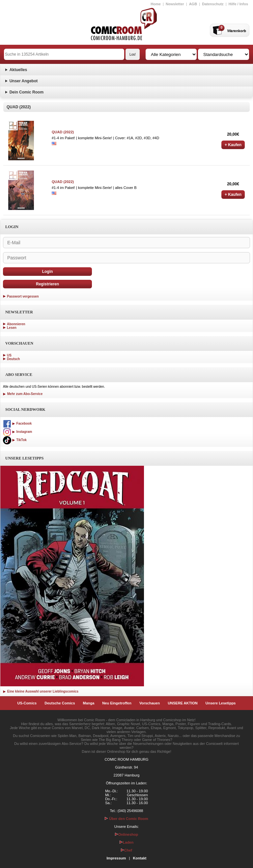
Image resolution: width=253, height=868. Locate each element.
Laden (126, 842)
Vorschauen (150, 703)
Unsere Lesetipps (221, 703)
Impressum (116, 858)
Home (156, 4)
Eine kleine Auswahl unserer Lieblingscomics (41, 691)
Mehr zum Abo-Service (23, 394)
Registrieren (47, 284)
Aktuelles (18, 70)
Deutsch (13, 359)
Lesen (12, 328)
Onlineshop (127, 834)
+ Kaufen (233, 145)
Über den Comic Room (126, 819)
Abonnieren (16, 324)
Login (48, 272)
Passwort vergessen (23, 296)
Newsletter (175, 4)
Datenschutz (213, 4)
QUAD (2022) (63, 132)
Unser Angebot (24, 81)
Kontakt (140, 858)
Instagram (17, 432)
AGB (193, 4)
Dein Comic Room (27, 92)
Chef (126, 850)
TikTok (15, 440)
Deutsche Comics (60, 703)
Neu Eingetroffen (117, 703)
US (9, 355)
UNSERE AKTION (183, 703)
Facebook (17, 423)
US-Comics (27, 703)
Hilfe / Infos (238, 4)
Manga (89, 703)
